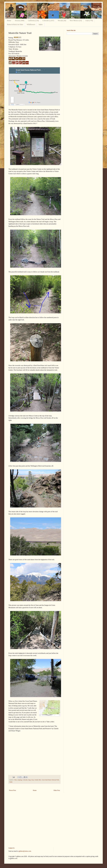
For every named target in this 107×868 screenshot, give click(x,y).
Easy (33, 780)
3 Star (15, 780)
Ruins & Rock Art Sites (15, 24)
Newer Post (12, 790)
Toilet (11, 782)
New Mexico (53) (76, 21)
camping (20, 780)
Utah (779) (89, 21)
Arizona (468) (19, 21)
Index (41, 24)
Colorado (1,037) (48, 21)
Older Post (57, 790)
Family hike (38, 780)
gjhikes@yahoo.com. (25, 851)
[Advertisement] (83, 51)
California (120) (33, 21)
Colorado (25, 780)
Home (9, 21)
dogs (30, 780)
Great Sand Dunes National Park (50, 780)
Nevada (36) (62, 21)
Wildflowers (31, 24)
